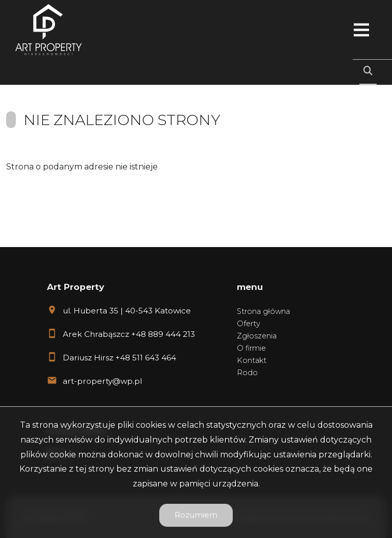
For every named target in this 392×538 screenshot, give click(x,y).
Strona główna (263, 311)
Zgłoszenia (257, 336)
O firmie (251, 348)
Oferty (249, 324)
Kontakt (252, 360)
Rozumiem (196, 515)
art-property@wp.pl (102, 381)
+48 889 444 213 (163, 334)
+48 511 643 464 (146, 358)
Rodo (247, 373)
